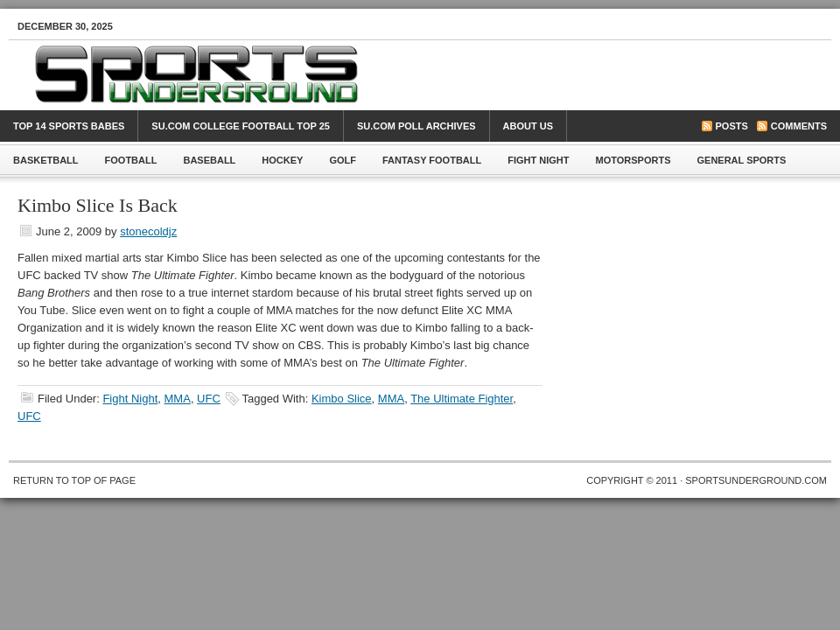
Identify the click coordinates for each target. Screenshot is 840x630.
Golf (343, 160)
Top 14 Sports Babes (69, 126)
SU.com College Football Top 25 (241, 126)
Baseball (209, 160)
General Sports (742, 160)
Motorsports (633, 160)
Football (131, 160)
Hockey (282, 160)
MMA (178, 399)
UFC (209, 399)
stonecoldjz (148, 231)
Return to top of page (74, 480)
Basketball (46, 160)
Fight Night (538, 160)
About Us (528, 126)
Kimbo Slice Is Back (98, 205)
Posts (732, 126)
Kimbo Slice (342, 399)
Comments (799, 126)
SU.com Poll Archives (416, 126)
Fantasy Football (432, 160)
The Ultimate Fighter (462, 399)
